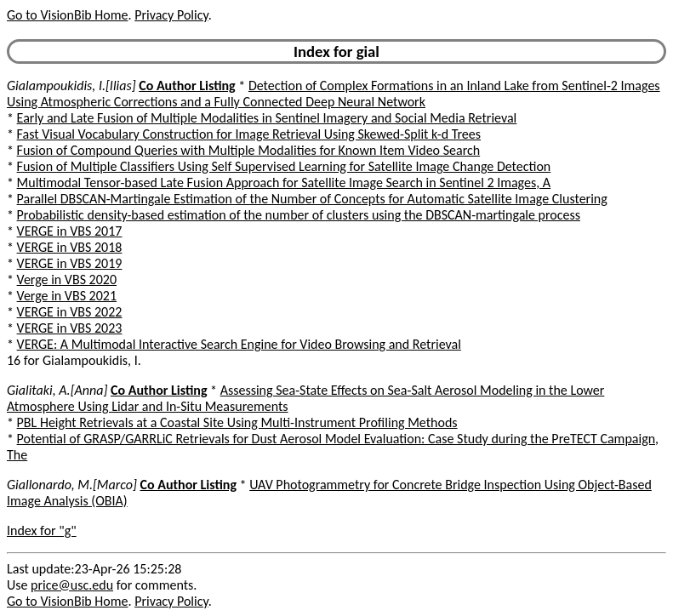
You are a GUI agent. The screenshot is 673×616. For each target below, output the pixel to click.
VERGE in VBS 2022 (70, 312)
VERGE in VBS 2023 (70, 328)
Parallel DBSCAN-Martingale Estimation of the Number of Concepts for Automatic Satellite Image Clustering (312, 199)
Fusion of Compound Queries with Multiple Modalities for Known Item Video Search (249, 150)
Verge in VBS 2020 (67, 279)
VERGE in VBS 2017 (70, 231)
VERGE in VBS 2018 (70, 247)
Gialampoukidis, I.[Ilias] (71, 86)
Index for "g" (42, 530)
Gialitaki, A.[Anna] (57, 390)
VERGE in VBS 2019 (70, 263)
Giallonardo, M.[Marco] (72, 485)
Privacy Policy (171, 15)
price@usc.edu (72, 585)
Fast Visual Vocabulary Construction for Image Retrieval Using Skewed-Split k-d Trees (249, 134)
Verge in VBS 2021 (67, 296)
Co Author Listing (187, 86)
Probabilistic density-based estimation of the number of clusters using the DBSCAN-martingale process (299, 215)
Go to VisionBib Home (67, 15)
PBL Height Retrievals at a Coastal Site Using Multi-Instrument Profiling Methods (237, 422)
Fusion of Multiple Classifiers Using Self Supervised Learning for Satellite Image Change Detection (284, 166)
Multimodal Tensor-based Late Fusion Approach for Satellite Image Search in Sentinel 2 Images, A (284, 183)
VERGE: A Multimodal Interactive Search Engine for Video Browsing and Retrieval (239, 344)
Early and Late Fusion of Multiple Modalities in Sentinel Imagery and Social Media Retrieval (267, 118)
